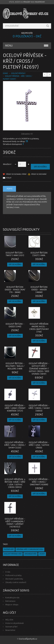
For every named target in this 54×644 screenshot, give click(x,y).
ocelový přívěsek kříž (13, 554)
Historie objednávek (15, 623)
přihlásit (27, 2)
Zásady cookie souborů (16, 582)
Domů (5, 73)
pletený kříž (9, 549)
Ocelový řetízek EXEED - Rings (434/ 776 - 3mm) (15, 290)
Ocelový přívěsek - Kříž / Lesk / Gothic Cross (39, 445)
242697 (42, 554)
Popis (10, 189)
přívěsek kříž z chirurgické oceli (30, 549)
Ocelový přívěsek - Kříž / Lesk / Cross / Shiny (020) (15, 445)
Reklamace (10, 601)
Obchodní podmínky (14, 579)
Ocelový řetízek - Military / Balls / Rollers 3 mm (15, 366)
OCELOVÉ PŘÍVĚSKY (18, 73)
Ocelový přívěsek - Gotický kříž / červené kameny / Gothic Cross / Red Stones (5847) (39, 369)
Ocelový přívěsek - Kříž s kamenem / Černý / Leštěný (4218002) (15, 523)
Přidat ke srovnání (39, 174)
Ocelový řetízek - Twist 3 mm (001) (15, 254)
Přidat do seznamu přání (16, 174)
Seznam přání (11, 627)
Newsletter (10, 630)
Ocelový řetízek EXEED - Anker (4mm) (39, 290)
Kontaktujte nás (12, 598)
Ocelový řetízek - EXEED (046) (15, 325)
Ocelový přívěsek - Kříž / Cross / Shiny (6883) (39, 408)
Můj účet (9, 620)
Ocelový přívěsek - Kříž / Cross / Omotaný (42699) (39, 482)
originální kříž (30, 554)
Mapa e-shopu (12, 605)
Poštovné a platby (13, 575)
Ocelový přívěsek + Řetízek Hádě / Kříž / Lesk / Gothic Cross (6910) (15, 483)
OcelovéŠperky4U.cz (28, 639)
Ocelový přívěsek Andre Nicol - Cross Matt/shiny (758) (39, 328)
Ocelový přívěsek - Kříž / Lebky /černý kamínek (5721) (15, 408)
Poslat (9, 178)
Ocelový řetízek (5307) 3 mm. (39, 254)
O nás (8, 572)
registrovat (40, 2)
